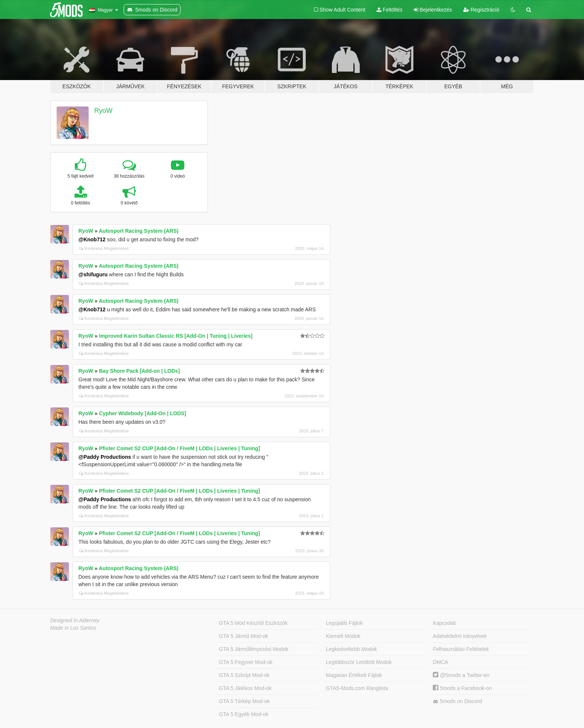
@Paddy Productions (105, 457)
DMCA (440, 662)
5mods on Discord (457, 701)
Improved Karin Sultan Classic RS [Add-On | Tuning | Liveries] (176, 336)
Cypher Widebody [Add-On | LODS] (143, 413)
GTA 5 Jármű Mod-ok (244, 636)
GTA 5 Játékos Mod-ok (245, 688)
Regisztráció (481, 10)
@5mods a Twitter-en (461, 675)
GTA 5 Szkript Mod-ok (244, 675)
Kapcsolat (444, 623)
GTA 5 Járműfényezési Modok (254, 649)
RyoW (103, 111)
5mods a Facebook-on (462, 688)
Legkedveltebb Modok (351, 649)
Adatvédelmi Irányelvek (460, 636)
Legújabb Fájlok (344, 623)
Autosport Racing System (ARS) (139, 231)
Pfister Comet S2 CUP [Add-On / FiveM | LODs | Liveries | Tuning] (180, 448)
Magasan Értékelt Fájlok (354, 675)
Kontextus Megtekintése (104, 248)
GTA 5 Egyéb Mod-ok (244, 714)
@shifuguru (93, 274)
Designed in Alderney (75, 620)
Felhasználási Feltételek (461, 649)
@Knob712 (92, 239)
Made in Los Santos (73, 628)
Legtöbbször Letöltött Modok (359, 662)
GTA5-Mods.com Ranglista (357, 688)
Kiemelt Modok (343, 636)
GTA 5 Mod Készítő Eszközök (253, 623)
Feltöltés (390, 10)
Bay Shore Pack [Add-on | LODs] (139, 371)
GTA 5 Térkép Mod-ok (244, 701)
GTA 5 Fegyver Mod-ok (246, 662)
